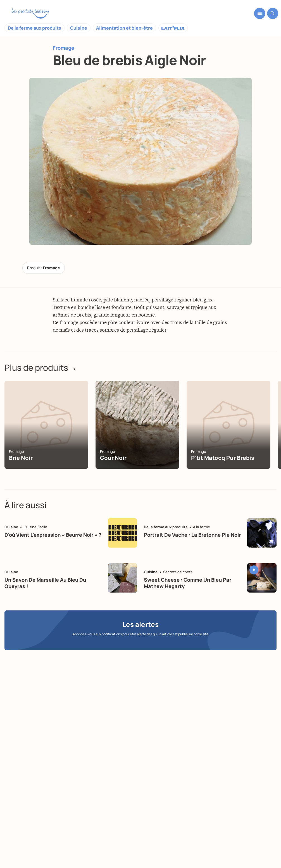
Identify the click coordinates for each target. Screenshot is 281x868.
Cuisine (79, 28)
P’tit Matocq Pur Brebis (223, 458)
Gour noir (113, 458)
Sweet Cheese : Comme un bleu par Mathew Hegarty (188, 583)
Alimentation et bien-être (124, 28)
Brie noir (21, 458)
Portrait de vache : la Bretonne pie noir (192, 535)
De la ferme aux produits (34, 28)
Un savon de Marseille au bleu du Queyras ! (45, 583)
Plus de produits (40, 368)
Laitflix (173, 28)
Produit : (44, 268)
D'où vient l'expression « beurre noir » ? (53, 535)
